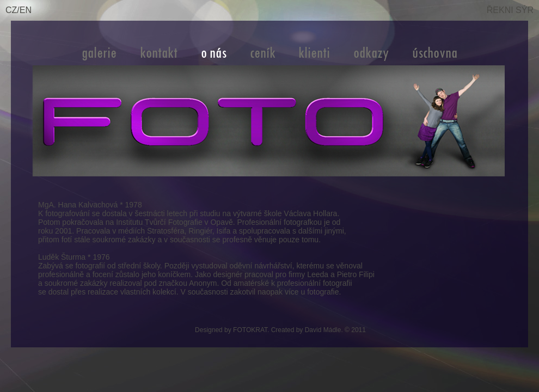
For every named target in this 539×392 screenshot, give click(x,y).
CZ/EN (19, 10)
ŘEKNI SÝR (510, 10)
